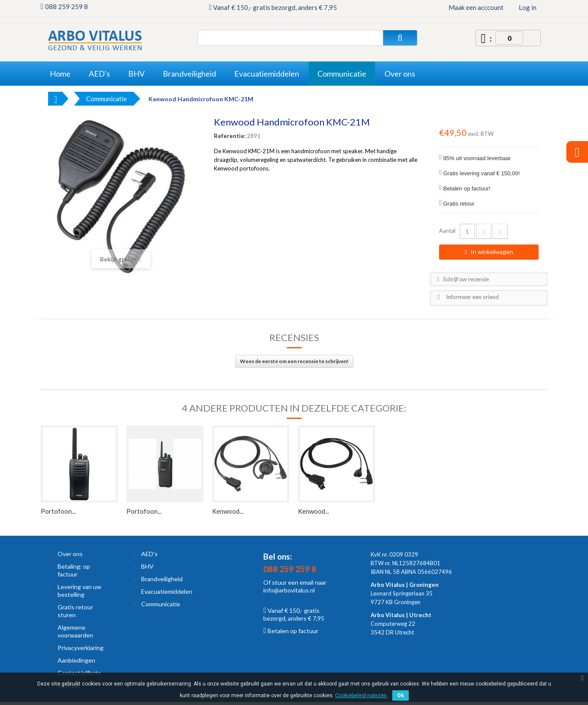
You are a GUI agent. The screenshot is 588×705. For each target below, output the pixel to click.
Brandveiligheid (162, 579)
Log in (528, 7)
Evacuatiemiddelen (167, 591)
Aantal (447, 231)
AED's (149, 554)
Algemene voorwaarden (75, 631)
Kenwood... (228, 511)
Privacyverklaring (81, 648)
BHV (147, 566)
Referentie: (230, 136)
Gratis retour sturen (75, 611)
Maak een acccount (476, 7)
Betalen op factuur (291, 631)
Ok (401, 695)
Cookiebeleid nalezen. (362, 695)
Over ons (70, 554)
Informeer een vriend (472, 297)
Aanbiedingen (76, 660)
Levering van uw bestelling (79, 591)
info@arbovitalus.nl (289, 590)
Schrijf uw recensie (465, 279)
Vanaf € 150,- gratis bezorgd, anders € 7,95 (294, 614)
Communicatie (161, 604)
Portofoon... (58, 511)
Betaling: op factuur (74, 570)
